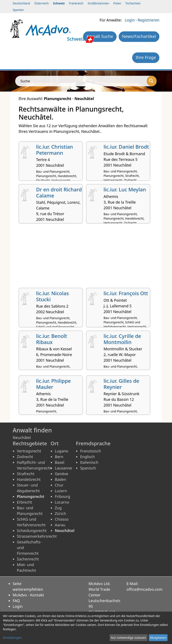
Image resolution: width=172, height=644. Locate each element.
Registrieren (148, 20)
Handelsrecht (29, 479)
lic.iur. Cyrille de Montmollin (122, 339)
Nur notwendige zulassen (128, 638)
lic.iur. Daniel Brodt (126, 147)
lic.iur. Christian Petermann (54, 150)
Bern (59, 457)
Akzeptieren (158, 638)
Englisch (87, 457)
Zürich (60, 513)
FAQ (16, 601)
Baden (60, 479)
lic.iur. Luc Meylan (125, 189)
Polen (117, 3)
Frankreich (76, 3)
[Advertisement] (86, 257)
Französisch (91, 451)
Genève (61, 474)
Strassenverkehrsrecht (37, 536)
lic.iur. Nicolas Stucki (52, 296)
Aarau (60, 525)
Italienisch (89, 462)
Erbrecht (24, 502)
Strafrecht (26, 474)
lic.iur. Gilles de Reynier (121, 384)
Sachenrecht (28, 559)
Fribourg (62, 496)
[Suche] (152, 81)
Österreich (42, 3)
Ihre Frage (146, 57)
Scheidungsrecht (32, 531)
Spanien (18, 10)
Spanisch (88, 468)
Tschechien (133, 3)
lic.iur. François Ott (126, 293)
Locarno (62, 502)
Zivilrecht (25, 457)
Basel (60, 462)
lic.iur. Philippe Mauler (53, 384)
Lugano (62, 451)
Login (130, 20)
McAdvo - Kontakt (28, 595)
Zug (58, 508)
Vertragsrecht (29, 451)
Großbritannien (98, 3)
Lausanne (63, 468)
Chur (59, 485)
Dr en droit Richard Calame (59, 192)
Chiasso (62, 519)
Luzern (61, 491)
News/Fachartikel (139, 36)
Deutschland (21, 3)
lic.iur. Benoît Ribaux (52, 339)
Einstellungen (12, 638)
